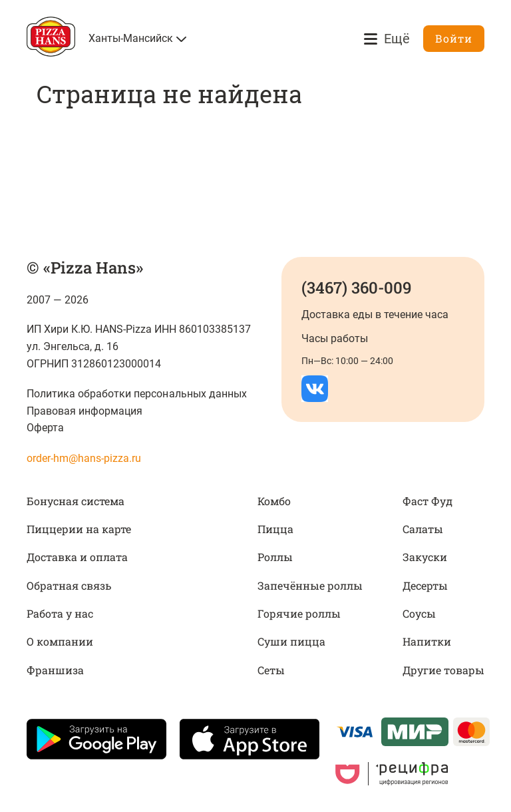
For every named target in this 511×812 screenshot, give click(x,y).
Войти (454, 38)
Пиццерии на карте (79, 529)
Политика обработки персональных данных (137, 394)
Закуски (425, 557)
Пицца (275, 529)
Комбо (274, 501)
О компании (60, 641)
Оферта (45, 428)
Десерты (425, 585)
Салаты (423, 529)
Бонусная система (76, 501)
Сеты (271, 670)
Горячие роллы (299, 613)
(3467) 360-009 (356, 288)
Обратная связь (69, 585)
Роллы (275, 557)
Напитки (427, 641)
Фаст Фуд (427, 501)
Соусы (419, 613)
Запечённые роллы (310, 585)
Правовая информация (85, 411)
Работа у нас (60, 613)
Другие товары (443, 670)
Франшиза (55, 670)
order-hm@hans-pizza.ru (84, 458)
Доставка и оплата (77, 557)
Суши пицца (291, 641)
